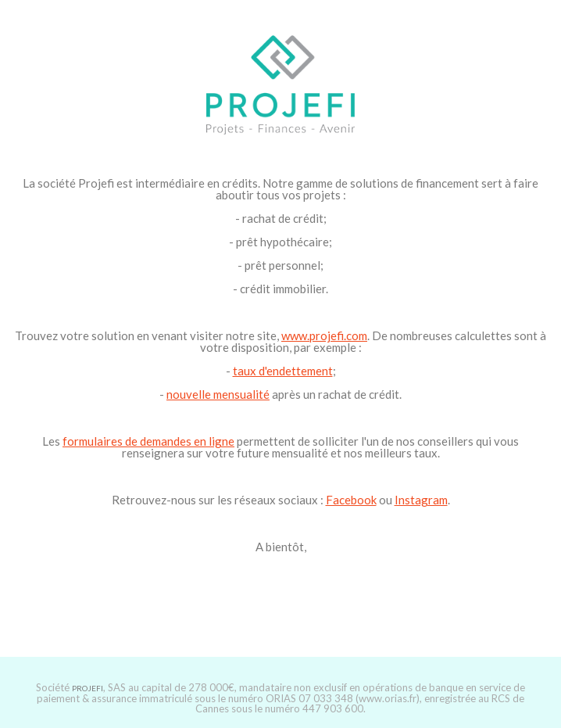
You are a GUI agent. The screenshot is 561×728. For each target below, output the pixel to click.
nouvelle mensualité (218, 394)
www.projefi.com (324, 335)
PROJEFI (88, 688)
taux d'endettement (283, 371)
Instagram (421, 500)
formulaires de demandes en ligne (148, 441)
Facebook (351, 500)
